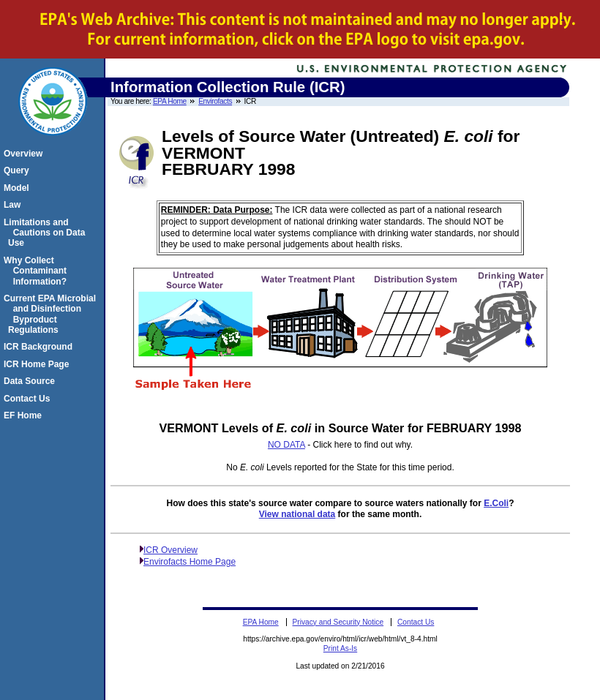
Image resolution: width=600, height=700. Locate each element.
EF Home (25, 415)
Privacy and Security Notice (338, 622)
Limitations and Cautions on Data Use (46, 233)
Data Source (31, 381)
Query (19, 170)
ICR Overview (170, 550)
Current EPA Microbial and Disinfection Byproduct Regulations (52, 314)
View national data (297, 514)
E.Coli (496, 503)
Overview (25, 154)
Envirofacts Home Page (190, 562)
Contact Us (29, 399)
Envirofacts (215, 101)
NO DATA (286, 445)
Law (14, 205)
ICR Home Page (38, 364)
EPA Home (170, 101)
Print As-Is (340, 648)
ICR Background (40, 347)
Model (19, 188)
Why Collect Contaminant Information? (37, 271)
